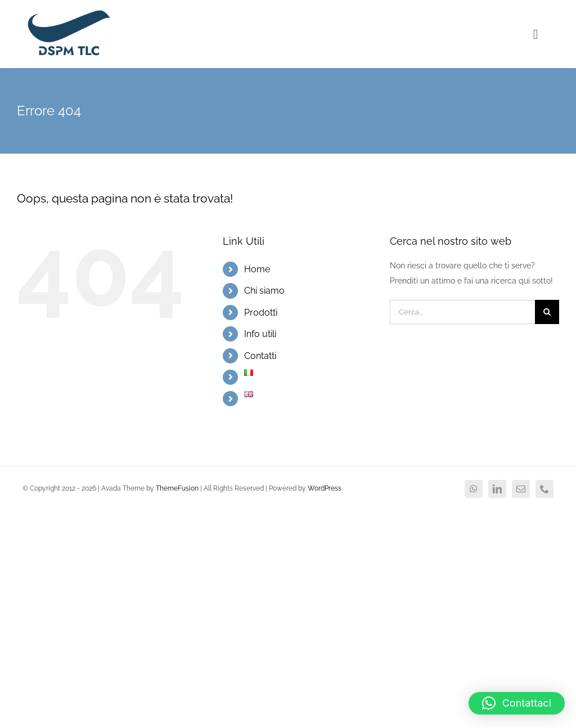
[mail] (521, 489)
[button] (517, 703)
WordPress (325, 488)
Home (257, 269)
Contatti (260, 356)
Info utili (260, 334)
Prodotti (261, 313)
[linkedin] (497, 489)
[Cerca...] (462, 312)
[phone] (544, 489)
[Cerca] (547, 312)
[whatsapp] (474, 489)
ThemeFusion (177, 488)
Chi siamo (264, 291)
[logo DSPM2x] (68, 12)
